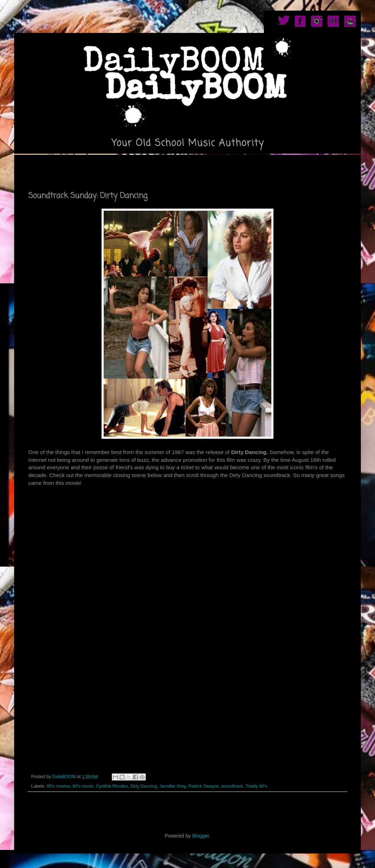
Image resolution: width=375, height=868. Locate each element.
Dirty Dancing (144, 786)
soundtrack (232, 786)
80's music (83, 786)
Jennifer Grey (173, 786)
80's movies (58, 786)
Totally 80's (256, 786)
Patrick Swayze (203, 786)
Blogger (200, 836)
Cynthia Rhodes (112, 786)
